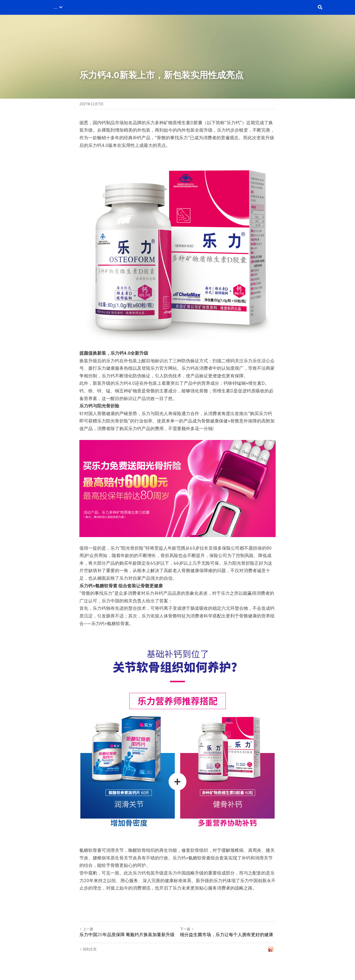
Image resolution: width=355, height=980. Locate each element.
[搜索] (320, 7)
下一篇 (187, 929)
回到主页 (88, 949)
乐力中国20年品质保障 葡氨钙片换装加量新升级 (127, 935)
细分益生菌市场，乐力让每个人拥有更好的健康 (227, 935)
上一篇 (86, 929)
